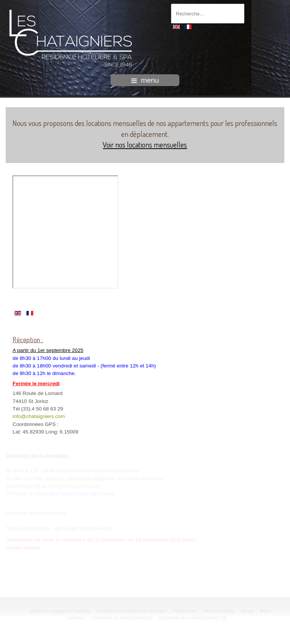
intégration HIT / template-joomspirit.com (145, 638)
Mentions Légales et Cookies (61, 611)
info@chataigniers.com (39, 416)
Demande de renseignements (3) (194, 618)
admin (248, 611)
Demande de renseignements (123, 618)
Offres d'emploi (219, 611)
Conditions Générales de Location (132, 611)
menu (145, 80)
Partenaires (185, 611)
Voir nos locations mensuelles (145, 144)
